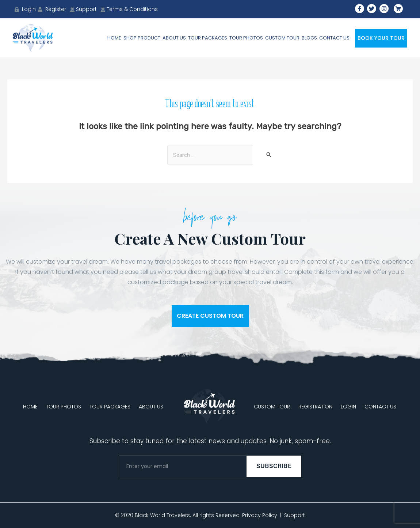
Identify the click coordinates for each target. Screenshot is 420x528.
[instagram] (385, 9)
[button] (210, 316)
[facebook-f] (360, 9)
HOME (30, 407)
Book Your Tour (381, 38)
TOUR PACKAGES (110, 407)
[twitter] (373, 9)
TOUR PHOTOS (64, 407)
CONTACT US (380, 407)
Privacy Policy (260, 515)
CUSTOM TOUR (272, 407)
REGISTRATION (315, 407)
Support (295, 515)
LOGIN (348, 407)
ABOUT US (151, 407)
